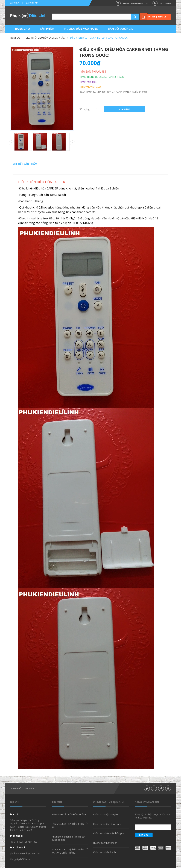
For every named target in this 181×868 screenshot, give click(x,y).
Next (72, 143)
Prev (11, 143)
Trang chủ (16, 788)
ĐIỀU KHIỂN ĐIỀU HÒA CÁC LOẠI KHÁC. (45, 38)
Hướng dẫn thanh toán (105, 843)
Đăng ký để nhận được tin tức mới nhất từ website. (152, 816)
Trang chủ (15, 38)
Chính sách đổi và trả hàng (107, 824)
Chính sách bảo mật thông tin (109, 833)
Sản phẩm (29, 788)
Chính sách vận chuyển (105, 814)
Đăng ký (14, 3)
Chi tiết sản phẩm (25, 164)
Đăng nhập (32, 3)
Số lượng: (85, 109)
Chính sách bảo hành (104, 852)
